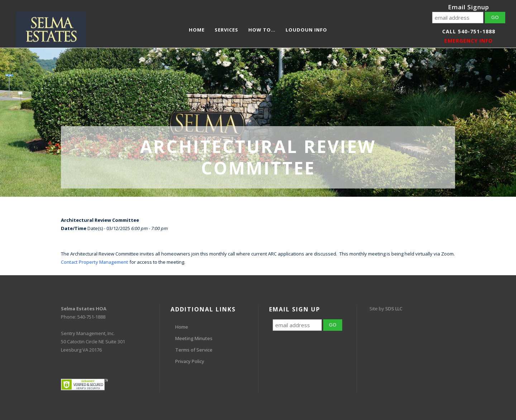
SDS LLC (394, 309)
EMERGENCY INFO (469, 41)
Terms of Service (194, 350)
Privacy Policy (190, 361)
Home (182, 327)
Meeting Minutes (194, 338)
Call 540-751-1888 (469, 31)
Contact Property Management (95, 262)
